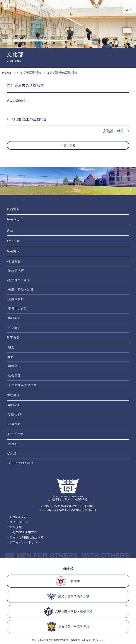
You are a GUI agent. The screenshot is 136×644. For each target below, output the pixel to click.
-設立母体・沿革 (19, 280)
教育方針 (13, 338)
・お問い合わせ (17, 517)
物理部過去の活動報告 (27, 119)
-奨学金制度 (15, 299)
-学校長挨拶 (15, 271)
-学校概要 (14, 261)
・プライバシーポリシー (24, 542)
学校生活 (13, 395)
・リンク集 (14, 527)
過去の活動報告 (17, 101)
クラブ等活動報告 (29, 73)
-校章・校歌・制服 (20, 290)
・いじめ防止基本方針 (22, 532)
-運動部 (12, 444)
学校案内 (13, 251)
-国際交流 (14, 366)
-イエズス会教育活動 (22, 385)
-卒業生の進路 (17, 309)
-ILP (10, 357)
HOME (7, 73)
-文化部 (12, 453)
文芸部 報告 (116, 131)
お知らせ (13, 241)
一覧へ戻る (68, 145)
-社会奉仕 (14, 375)
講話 (10, 230)
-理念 (11, 347)
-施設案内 (14, 318)
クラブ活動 (15, 434)
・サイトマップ (17, 522)
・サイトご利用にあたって (25, 537)
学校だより (15, 220)
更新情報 (13, 209)
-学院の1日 (15, 405)
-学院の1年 (15, 415)
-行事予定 (14, 424)
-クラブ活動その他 (20, 463)
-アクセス (14, 328)
